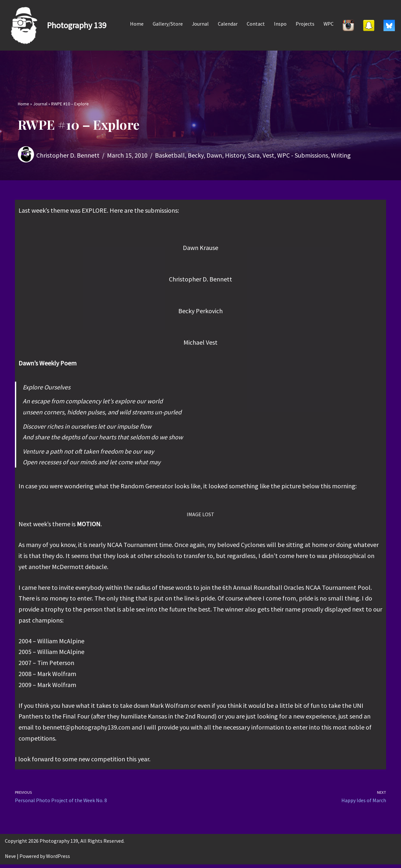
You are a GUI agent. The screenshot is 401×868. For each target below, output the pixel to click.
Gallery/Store (167, 24)
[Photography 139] (56, 25)
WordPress (58, 860)
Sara (254, 155)
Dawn (214, 155)
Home (136, 24)
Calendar (227, 24)
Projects (305, 24)
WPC (328, 24)
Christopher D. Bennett (68, 155)
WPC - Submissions (303, 155)
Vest (268, 155)
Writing (341, 155)
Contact (255, 24)
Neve (10, 860)
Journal (200, 24)
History (235, 155)
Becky (196, 155)
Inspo (280, 24)
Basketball (170, 155)
